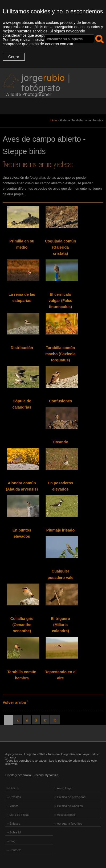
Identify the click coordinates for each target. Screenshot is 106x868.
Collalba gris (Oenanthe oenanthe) (22, 625)
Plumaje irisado (60, 530)
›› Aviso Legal (63, 788)
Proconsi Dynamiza (45, 775)
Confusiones (60, 401)
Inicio (53, 120)
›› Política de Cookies (68, 806)
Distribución (22, 348)
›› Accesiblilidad (65, 815)
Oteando (60, 442)
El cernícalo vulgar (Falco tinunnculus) (60, 301)
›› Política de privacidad (70, 797)
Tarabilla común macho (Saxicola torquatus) (60, 354)
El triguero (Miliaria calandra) (60, 625)
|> (55, 720)
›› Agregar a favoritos (68, 824)
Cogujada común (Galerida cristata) (61, 247)
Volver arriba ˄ (15, 702)
